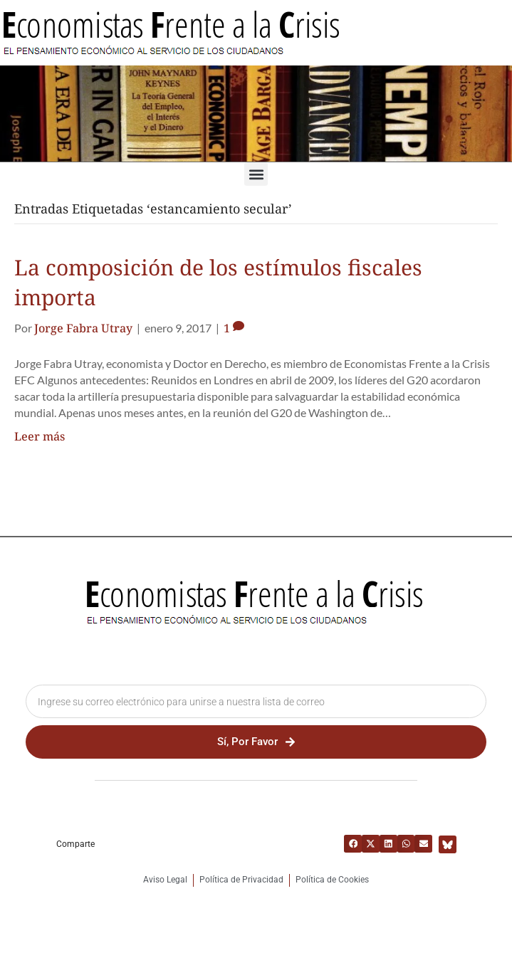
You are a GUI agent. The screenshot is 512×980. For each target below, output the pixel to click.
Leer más (40, 436)
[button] (256, 174)
